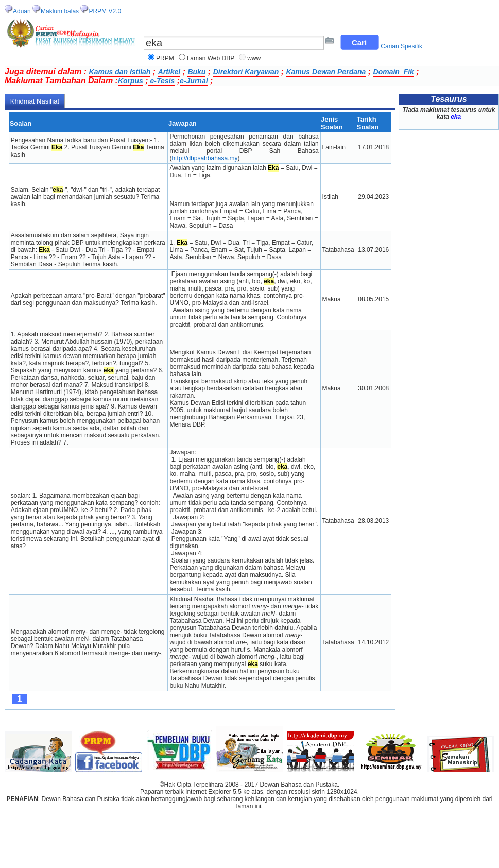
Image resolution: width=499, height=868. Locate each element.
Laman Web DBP (211, 58)
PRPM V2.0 (105, 11)
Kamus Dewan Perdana (326, 72)
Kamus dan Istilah (120, 72)
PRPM (165, 58)
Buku (196, 72)
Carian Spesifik (401, 46)
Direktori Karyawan (246, 72)
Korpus (131, 81)
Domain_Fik (394, 72)
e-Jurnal (194, 81)
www (254, 58)
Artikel (169, 72)
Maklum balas (60, 11)
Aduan (22, 11)
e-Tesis (162, 81)
